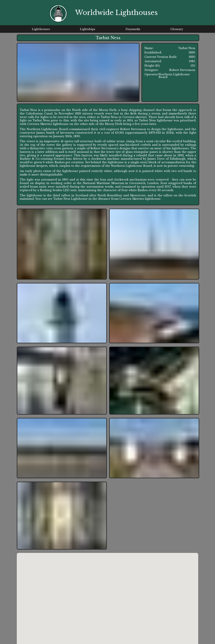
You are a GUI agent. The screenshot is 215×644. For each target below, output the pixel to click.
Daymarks (133, 29)
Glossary (177, 29)
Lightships (88, 29)
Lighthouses (41, 29)
